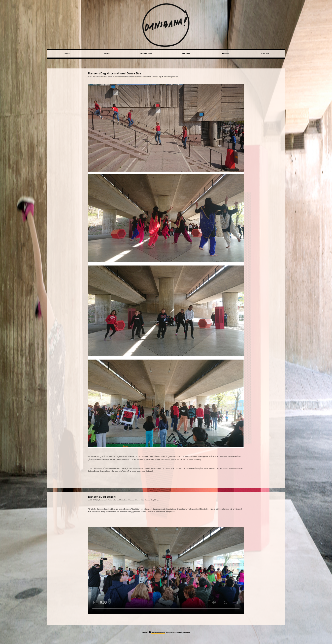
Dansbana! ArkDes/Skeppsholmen (140, 77)
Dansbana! (103, 77)
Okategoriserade (173, 77)
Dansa (67, 54)
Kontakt (226, 54)
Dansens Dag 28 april (159, 77)
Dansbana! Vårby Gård (136, 500)
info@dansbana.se (158, 632)
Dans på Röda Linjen (121, 77)
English (265, 54)
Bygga (106, 54)
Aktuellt (186, 54)
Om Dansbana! (146, 54)
